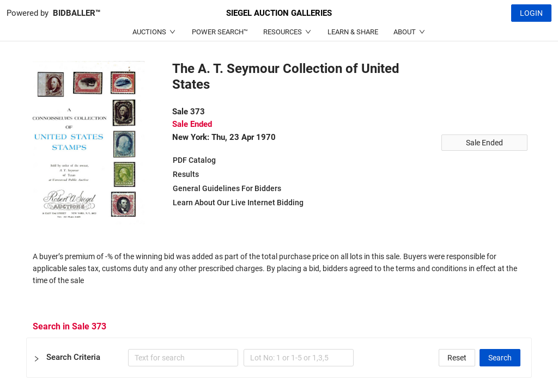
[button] (279, 358)
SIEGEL (279, 13)
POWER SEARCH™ (220, 32)
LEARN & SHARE (353, 32)
